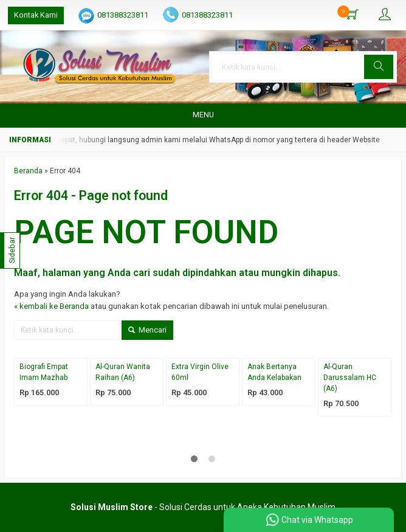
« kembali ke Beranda (51, 306)
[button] (379, 67)
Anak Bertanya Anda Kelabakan (274, 372)
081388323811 (123, 15)
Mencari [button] (147, 330)
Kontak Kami (36, 15)
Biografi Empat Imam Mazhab (44, 372)
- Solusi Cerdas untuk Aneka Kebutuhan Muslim (203, 507)
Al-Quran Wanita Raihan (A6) (123, 372)
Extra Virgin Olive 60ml (200, 372)
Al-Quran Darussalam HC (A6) (350, 378)
